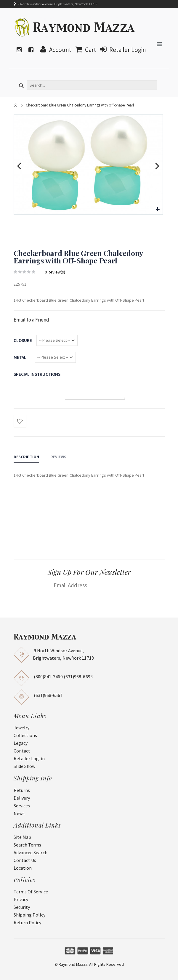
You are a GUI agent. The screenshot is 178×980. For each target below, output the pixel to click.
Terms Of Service (31, 892)
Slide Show (25, 766)
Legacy (21, 743)
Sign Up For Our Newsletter (89, 572)
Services (22, 806)
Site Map (23, 837)
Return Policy (28, 922)
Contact (22, 751)
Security (22, 907)
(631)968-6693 (78, 677)
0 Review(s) (55, 272)
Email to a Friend (31, 320)
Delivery (22, 798)
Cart (84, 50)
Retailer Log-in (29, 758)
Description (26, 457)
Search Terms (28, 845)
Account (54, 50)
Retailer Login (122, 50)
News (19, 813)
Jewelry (22, 728)
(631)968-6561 (48, 695)
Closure (23, 340)
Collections (25, 735)
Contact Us (25, 860)
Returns (22, 790)
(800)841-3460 (48, 677)
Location (23, 868)
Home (16, 105)
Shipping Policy (29, 915)
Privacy (21, 899)
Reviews (58, 457)
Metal (20, 357)
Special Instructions (37, 374)
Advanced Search (31, 852)
